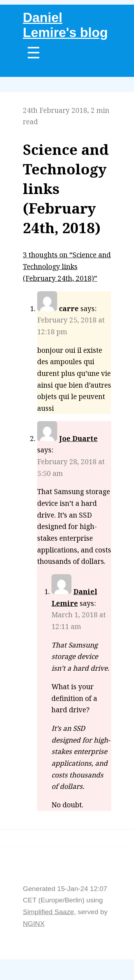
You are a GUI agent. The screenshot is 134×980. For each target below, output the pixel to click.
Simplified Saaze (48, 912)
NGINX (34, 924)
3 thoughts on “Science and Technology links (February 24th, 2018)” (67, 266)
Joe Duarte (78, 438)
